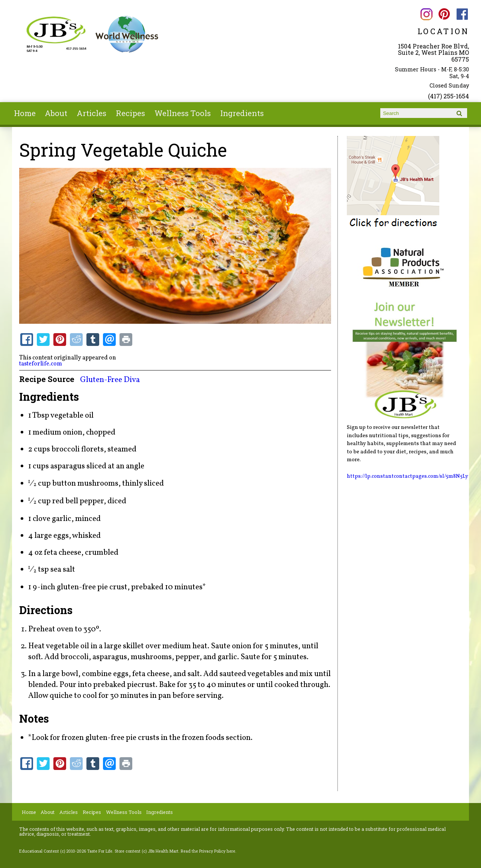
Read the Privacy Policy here (208, 851)
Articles (92, 113)
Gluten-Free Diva (110, 380)
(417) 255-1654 (448, 96)
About (56, 113)
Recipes (130, 113)
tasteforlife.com (41, 364)
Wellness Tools (183, 113)
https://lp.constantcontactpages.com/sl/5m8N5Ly (408, 476)
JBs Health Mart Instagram (426, 14)
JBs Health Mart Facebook (462, 14)
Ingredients (242, 113)
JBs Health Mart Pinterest (444, 14)
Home (25, 113)
